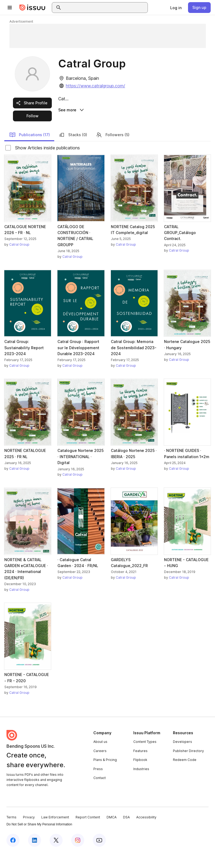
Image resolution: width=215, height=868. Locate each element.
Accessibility (146, 832)
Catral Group (19, 259)
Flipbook (140, 775)
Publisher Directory (188, 765)
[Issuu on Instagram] (78, 855)
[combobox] (105, 8)
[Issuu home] (32, 8)
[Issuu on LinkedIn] (35, 855)
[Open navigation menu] (10, 8)
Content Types (145, 756)
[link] (176, 8)
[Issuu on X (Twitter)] (56, 855)
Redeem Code (185, 775)
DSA (126, 832)
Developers (182, 756)
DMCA (112, 832)
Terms (11, 832)
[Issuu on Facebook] (13, 855)
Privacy (29, 832)
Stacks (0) (73, 149)
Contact (100, 793)
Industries (141, 783)
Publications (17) (30, 149)
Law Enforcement (55, 832)
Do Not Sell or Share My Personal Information (39, 839)
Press (98, 783)
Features (140, 765)
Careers (100, 765)
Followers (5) (113, 149)
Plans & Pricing (105, 775)
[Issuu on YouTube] (99, 855)
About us (100, 756)
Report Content (88, 832)
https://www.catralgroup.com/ (95, 86)
